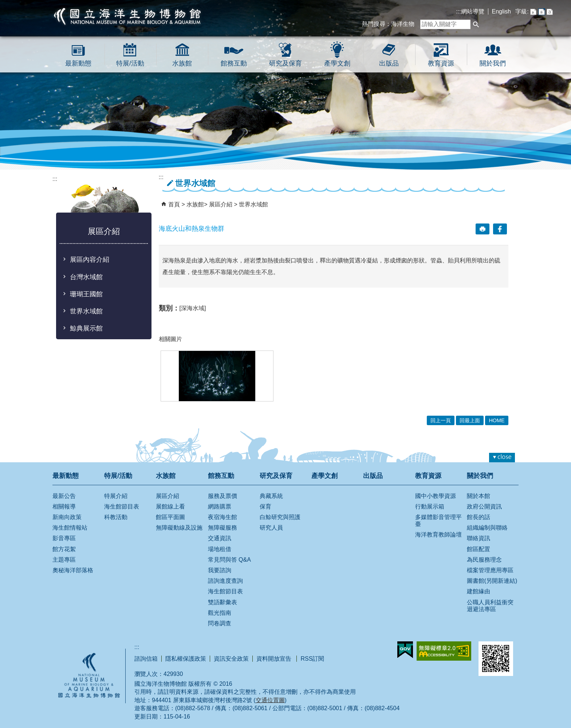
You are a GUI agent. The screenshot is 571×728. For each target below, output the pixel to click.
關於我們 (493, 63)
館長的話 (479, 517)
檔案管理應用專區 (490, 570)
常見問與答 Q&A (229, 560)
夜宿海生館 (223, 517)
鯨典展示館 (86, 328)
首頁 (174, 204)
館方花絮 (64, 549)
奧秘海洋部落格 (73, 570)
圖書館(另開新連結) (492, 581)
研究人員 (271, 528)
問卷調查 (220, 623)
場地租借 (220, 549)
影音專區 (64, 538)
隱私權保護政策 (186, 659)
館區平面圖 (170, 517)
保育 (265, 507)
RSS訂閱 (312, 659)
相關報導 (64, 507)
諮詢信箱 (146, 659)
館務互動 (234, 63)
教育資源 (441, 63)
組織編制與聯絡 (487, 528)
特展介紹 (116, 496)
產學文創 (337, 63)
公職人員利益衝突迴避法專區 (490, 606)
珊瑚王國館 (86, 294)
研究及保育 (285, 63)
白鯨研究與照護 (280, 517)
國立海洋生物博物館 (128, 16)
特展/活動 (130, 63)
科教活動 (116, 517)
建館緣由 (479, 591)
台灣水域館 (86, 277)
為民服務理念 (484, 560)
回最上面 (470, 420)
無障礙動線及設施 (179, 528)
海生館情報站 (70, 528)
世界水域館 (86, 311)
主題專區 (64, 560)
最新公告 (64, 496)
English (501, 11)
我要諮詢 (220, 570)
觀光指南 (220, 613)
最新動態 (78, 63)
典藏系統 (271, 496)
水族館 (182, 63)
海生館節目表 (122, 507)
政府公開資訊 (484, 507)
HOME (497, 420)
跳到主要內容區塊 (4, 4)
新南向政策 (67, 517)
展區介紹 (221, 204)
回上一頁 (441, 420)
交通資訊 (220, 538)
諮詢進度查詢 (225, 581)
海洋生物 (403, 24)
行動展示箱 (430, 507)
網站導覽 (473, 11)
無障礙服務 (223, 528)
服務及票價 (223, 496)
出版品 (389, 63)
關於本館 (479, 496)
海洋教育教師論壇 (438, 535)
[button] (476, 24)
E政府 (405, 650)
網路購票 (220, 507)
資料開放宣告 (275, 659)
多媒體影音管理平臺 (438, 521)
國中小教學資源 (436, 496)
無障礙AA (444, 651)
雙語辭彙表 (223, 602)
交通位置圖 (270, 700)
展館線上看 (170, 507)
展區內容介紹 (90, 260)
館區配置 (479, 549)
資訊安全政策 (231, 659)
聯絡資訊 (479, 538)
